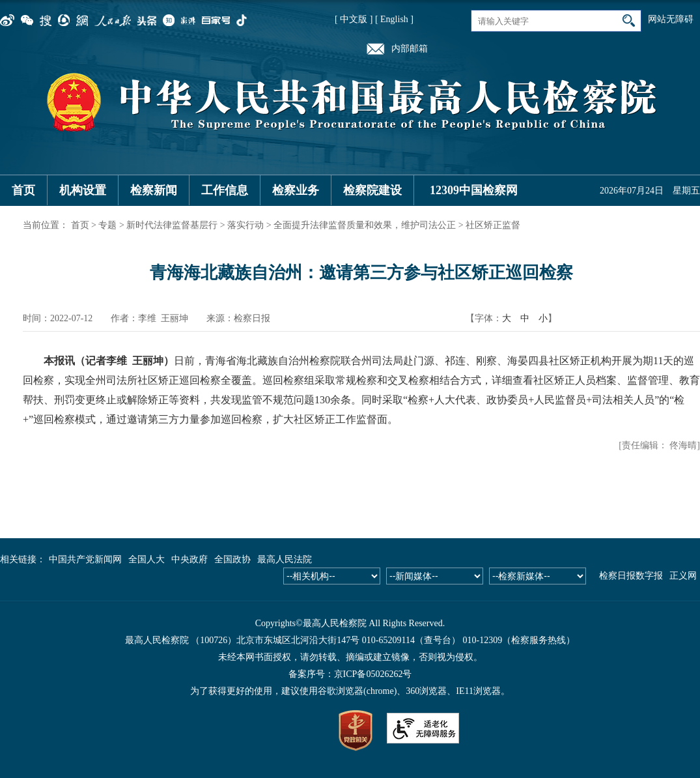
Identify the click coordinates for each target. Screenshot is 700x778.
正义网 (683, 576)
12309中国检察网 (474, 190)
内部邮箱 (410, 49)
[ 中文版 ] (354, 19)
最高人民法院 (285, 559)
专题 (107, 225)
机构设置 (83, 190)
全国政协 (232, 559)
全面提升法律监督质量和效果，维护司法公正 (365, 225)
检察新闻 (154, 190)
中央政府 (189, 559)
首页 (23, 190)
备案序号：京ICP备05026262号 (350, 674)
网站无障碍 (671, 19)
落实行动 (245, 225)
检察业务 (296, 190)
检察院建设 (372, 190)
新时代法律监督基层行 (172, 225)
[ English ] (394, 19)
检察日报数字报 (631, 576)
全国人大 (147, 559)
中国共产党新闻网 (85, 559)
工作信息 (225, 190)
